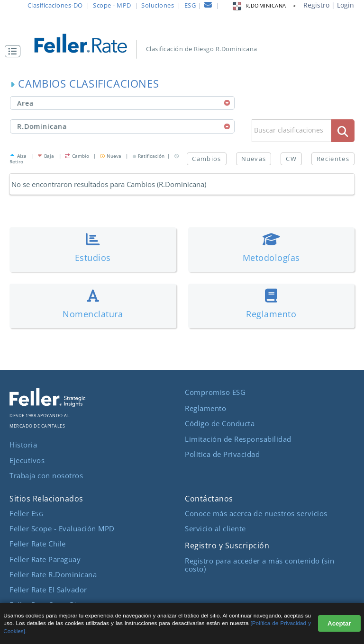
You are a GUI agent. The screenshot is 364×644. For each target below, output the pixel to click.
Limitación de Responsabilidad (238, 439)
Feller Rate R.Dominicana (53, 574)
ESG (190, 5)
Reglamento (205, 408)
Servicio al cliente (215, 528)
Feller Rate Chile (38, 544)
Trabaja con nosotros (46, 475)
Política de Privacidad (222, 454)
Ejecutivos (27, 460)
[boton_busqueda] (343, 130)
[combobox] (122, 103)
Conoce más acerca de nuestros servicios (256, 513)
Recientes (333, 159)
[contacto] (208, 6)
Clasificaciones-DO (55, 5)
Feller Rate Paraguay (45, 559)
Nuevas (254, 159)
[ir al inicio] (86, 42)
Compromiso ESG (215, 392)
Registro (316, 5)
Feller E (26, 513)
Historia (23, 445)
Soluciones (158, 5)
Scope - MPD (112, 5)
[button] (15, 51)
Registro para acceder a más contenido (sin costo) (259, 565)
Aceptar (339, 623)
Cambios (206, 159)
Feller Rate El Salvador (48, 590)
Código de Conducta (220, 423)
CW (291, 159)
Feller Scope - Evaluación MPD (62, 528)
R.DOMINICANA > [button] (264, 6)
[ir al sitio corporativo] (47, 404)
